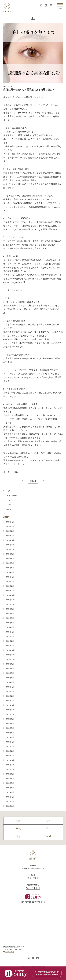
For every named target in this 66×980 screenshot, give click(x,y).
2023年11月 (10, 655)
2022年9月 (10, 719)
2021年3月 (10, 801)
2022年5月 (10, 737)
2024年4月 (10, 632)
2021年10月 (10, 769)
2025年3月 (10, 581)
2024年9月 (10, 609)
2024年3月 (10, 636)
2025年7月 (10, 563)
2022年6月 (10, 733)
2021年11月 (10, 765)
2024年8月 (10, 614)
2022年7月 (10, 728)
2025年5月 (10, 572)
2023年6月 (10, 678)
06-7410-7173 (33, 888)
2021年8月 (10, 779)
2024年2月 (10, 641)
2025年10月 (10, 549)
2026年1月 (10, 536)
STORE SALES (12, 496)
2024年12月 (10, 595)
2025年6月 (10, 568)
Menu (48, 820)
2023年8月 (10, 669)
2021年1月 (10, 806)
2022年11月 (10, 710)
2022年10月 (10, 714)
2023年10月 (10, 659)
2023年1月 (10, 701)
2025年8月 (10, 559)
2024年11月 (10, 600)
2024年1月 (10, 646)
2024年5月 (10, 627)
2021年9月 (10, 774)
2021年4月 (10, 797)
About (18, 820)
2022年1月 (10, 756)
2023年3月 (10, 691)
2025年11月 (10, 545)
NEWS (8, 505)
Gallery (18, 828)
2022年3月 (10, 746)
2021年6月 (10, 788)
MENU (8, 509)
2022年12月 (10, 705)
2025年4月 (10, 577)
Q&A (48, 828)
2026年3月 (10, 526)
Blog (18, 836)
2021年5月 (10, 792)
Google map (9, 952)
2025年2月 (10, 586)
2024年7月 (10, 618)
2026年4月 (10, 522)
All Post (33, 481)
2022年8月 (10, 724)
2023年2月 (10, 696)
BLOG (8, 500)
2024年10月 (10, 604)
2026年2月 (10, 531)
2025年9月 (10, 554)
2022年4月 (10, 742)
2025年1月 (10, 591)
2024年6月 (10, 623)
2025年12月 (10, 540)
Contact (48, 836)
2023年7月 (10, 673)
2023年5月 (10, 682)
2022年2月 (10, 751)
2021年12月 (10, 760)
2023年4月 (10, 687)
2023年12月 (10, 650)
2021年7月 (10, 783)
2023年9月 (10, 664)
